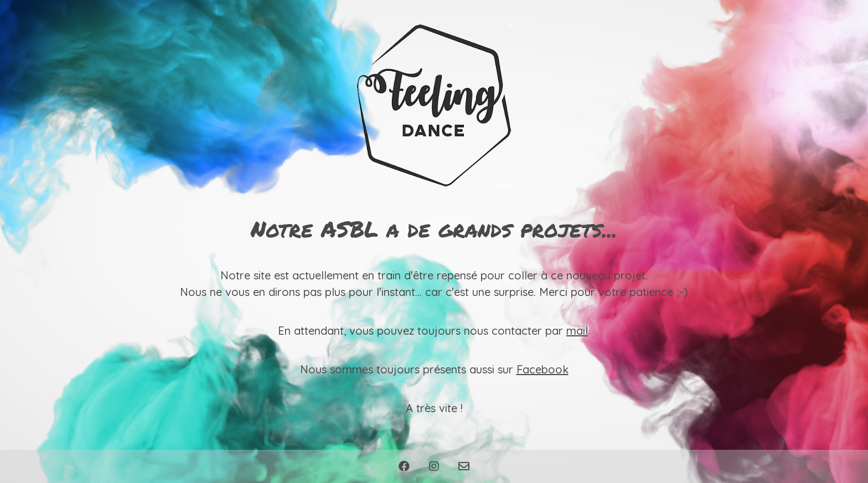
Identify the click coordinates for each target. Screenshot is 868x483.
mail (577, 331)
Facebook (542, 369)
